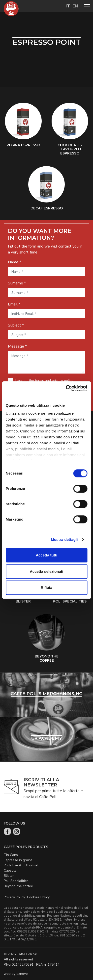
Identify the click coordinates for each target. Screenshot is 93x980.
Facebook (7, 831)
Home (11, 9)
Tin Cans (11, 855)
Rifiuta (46, 588)
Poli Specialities (16, 881)
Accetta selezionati (46, 571)
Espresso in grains (18, 860)
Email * (14, 304)
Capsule (10, 870)
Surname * (17, 283)
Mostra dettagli (64, 540)
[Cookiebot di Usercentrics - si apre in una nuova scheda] (66, 388)
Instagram (17, 831)
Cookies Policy (38, 897)
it (68, 6)
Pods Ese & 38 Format (21, 865)
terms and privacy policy (54, 381)
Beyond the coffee (18, 886)
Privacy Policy (14, 897)
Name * (15, 262)
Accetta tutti (46, 555)
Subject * (16, 325)
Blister (9, 876)
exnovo (22, 974)
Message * (17, 346)
